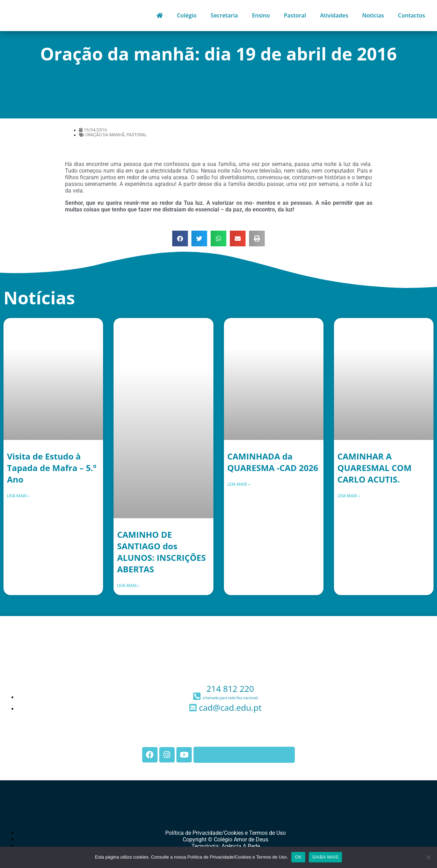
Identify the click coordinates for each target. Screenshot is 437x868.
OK (298, 857)
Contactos (411, 15)
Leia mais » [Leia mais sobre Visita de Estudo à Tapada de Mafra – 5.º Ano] (18, 496)
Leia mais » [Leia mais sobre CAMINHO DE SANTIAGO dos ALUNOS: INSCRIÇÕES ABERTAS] (128, 586)
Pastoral (295, 15)
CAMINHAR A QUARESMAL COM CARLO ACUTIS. (374, 468)
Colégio (187, 15)
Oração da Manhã (105, 135)
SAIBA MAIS (325, 857)
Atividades (334, 15)
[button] (180, 238)
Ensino (261, 15)
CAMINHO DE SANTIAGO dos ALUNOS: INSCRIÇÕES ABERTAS (161, 552)
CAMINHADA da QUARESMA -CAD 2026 (273, 462)
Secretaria (224, 15)
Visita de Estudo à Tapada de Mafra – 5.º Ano (52, 468)
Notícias (373, 15)
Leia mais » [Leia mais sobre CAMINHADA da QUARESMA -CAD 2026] (239, 484)
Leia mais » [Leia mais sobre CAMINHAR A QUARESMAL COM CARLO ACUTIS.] (349, 496)
